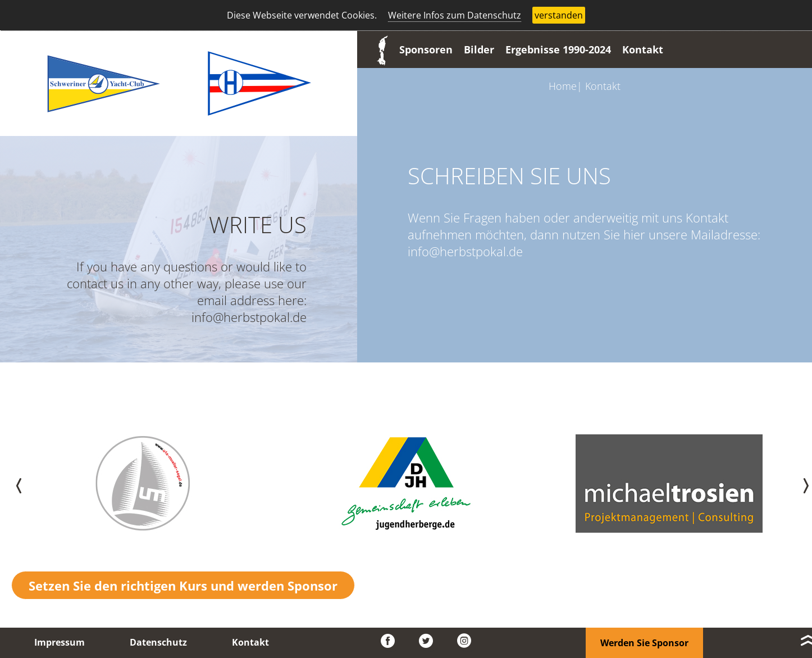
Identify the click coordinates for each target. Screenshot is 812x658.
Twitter (430, 641)
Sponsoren (426, 49)
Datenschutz (158, 642)
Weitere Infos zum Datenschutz (455, 15)
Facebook (391, 641)
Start (380, 49)
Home (563, 86)
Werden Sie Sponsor (644, 643)
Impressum (60, 642)
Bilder (479, 49)
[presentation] (12, 484)
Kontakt (643, 49)
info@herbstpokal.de (249, 317)
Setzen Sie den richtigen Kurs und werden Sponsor (183, 586)
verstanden (559, 15)
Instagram (468, 641)
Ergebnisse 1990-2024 (558, 49)
